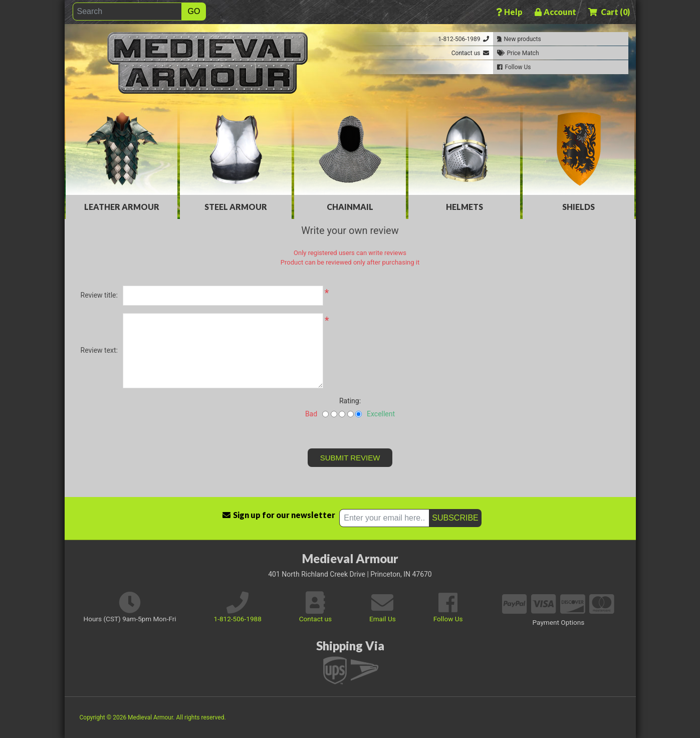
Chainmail (350, 207)
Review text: (99, 350)
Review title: (99, 295)
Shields (578, 207)
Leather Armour (122, 207)
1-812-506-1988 (238, 619)
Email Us (383, 619)
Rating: (350, 401)
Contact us (315, 619)
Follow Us (448, 619)
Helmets (464, 207)
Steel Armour (236, 207)
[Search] (127, 12)
